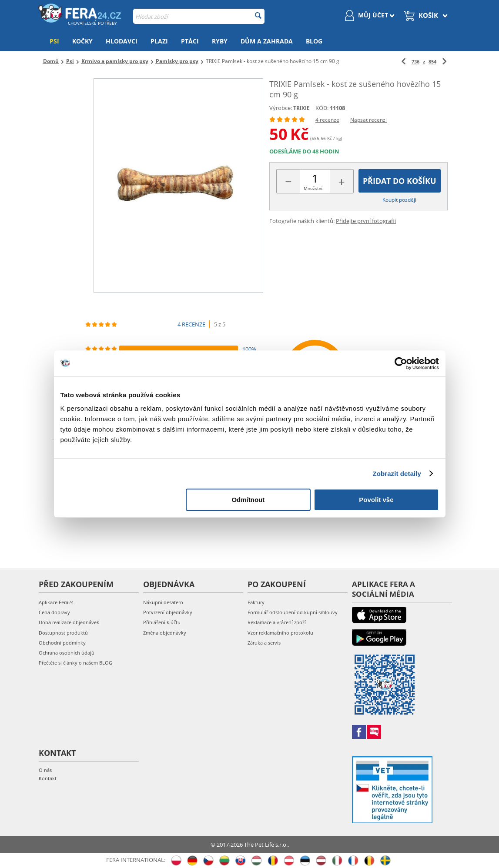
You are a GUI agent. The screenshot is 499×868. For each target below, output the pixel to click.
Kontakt (48, 778)
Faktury (256, 602)
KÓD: (322, 108)
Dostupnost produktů (63, 633)
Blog (314, 41)
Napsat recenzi (368, 120)
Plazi (159, 41)
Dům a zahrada (267, 41)
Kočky (82, 41)
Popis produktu (90, 446)
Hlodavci (122, 41)
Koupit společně (378, 446)
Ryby (220, 41)
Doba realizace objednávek (69, 622)
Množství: (314, 188)
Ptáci (190, 41)
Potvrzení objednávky (168, 612)
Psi (54, 41)
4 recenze (327, 120)
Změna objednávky (165, 633)
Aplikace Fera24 (56, 602)
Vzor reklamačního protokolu (280, 633)
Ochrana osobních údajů (67, 653)
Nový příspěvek (405, 492)
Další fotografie (301, 446)
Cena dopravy (54, 612)
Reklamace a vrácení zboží (277, 622)
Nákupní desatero (163, 602)
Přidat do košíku (400, 181)
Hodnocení (232, 446)
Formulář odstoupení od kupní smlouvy (293, 612)
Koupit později (399, 200)
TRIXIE (301, 108)
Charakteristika (165, 446)
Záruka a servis (264, 643)
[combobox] (199, 16)
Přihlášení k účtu (162, 622)
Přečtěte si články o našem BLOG (75, 663)
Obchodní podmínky (62, 643)
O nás (45, 770)
